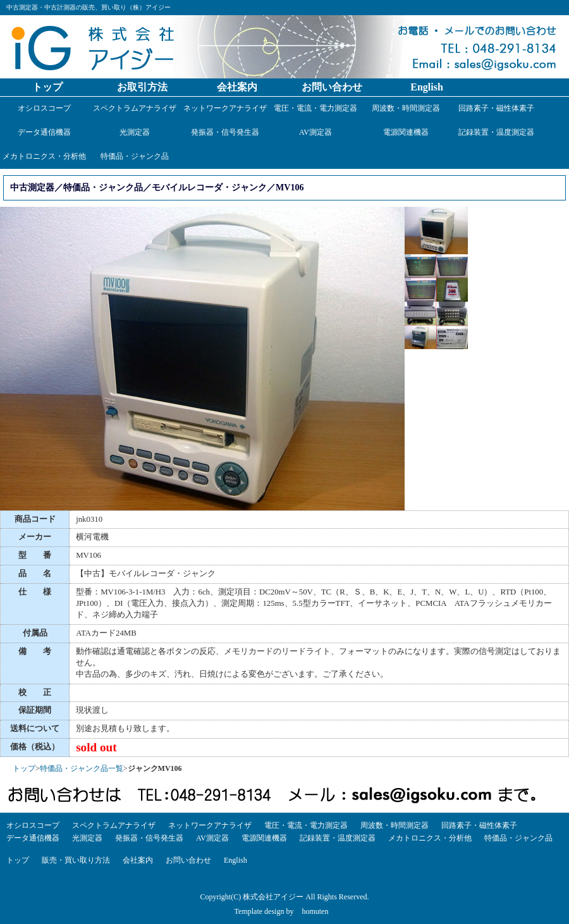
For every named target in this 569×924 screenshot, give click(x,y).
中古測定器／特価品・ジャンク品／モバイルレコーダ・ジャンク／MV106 (157, 187)
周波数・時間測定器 (406, 108)
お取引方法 (142, 87)
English (427, 87)
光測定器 (135, 132)
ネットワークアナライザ (225, 108)
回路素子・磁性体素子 (496, 108)
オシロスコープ (44, 108)
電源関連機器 (406, 132)
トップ (47, 87)
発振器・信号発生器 (225, 132)
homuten (315, 911)
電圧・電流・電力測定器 (315, 108)
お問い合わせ (332, 87)
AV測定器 (315, 132)
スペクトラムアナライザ (135, 108)
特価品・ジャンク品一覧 (82, 768)
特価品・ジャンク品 (135, 156)
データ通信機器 (44, 132)
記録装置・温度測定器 (496, 132)
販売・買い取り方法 (76, 860)
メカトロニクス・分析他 (44, 156)
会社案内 (237, 87)
